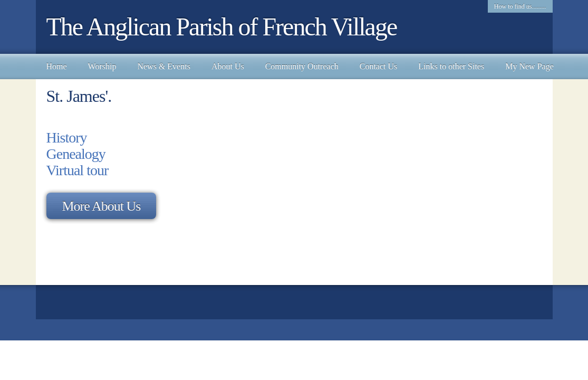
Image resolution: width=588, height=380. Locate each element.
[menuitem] (57, 66)
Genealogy (76, 154)
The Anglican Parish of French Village (222, 27)
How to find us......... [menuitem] (520, 6)
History (67, 137)
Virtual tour (78, 170)
